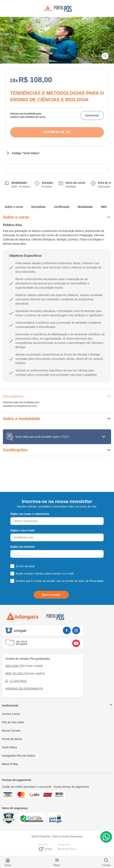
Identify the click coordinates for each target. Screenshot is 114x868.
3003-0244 (12, 666)
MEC (104, 207)
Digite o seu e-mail (22, 530)
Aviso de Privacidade (91, 581)
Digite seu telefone (22, 547)
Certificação (62, 207)
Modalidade (85, 207)
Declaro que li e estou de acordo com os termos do (60, 581)
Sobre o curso (14, 207)
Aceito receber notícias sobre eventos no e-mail (45, 574)
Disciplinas (38, 207)
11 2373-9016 (16, 681)
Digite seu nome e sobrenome (30, 514)
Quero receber (51, 595)
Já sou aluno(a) (25, 566)
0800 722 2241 (15, 673)
